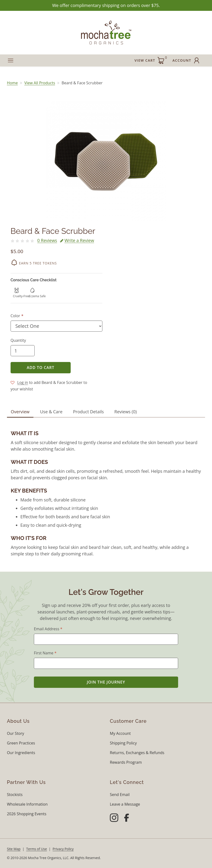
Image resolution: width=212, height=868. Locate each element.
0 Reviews (47, 240)
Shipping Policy (123, 743)
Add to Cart (41, 368)
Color (15, 316)
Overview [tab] (20, 412)
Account (187, 60)
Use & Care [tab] (51, 412)
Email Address (48, 629)
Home (12, 83)
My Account (120, 733)
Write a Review (77, 240)
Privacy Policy (63, 849)
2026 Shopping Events (27, 814)
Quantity (18, 340)
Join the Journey (106, 682)
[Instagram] (114, 818)
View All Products (40, 83)
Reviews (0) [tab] (126, 412)
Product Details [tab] (88, 412)
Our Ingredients (21, 753)
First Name (45, 653)
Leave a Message (125, 804)
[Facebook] (127, 818)
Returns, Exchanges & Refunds (137, 753)
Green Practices (21, 743)
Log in (23, 382)
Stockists (15, 795)
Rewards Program (126, 762)
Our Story (16, 733)
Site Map (14, 849)
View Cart (151, 60)
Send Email (120, 795)
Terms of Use (37, 849)
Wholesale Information (27, 804)
